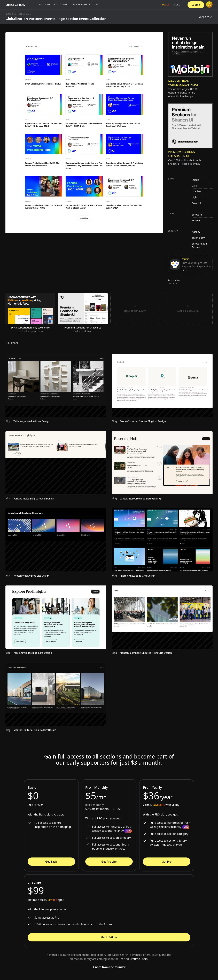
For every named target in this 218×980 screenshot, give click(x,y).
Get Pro (167, 862)
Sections (45, 5)
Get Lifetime (109, 937)
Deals (166, 5)
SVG (97, 5)
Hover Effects (81, 5)
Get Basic (51, 862)
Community (61, 5)
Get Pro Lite (109, 862)
